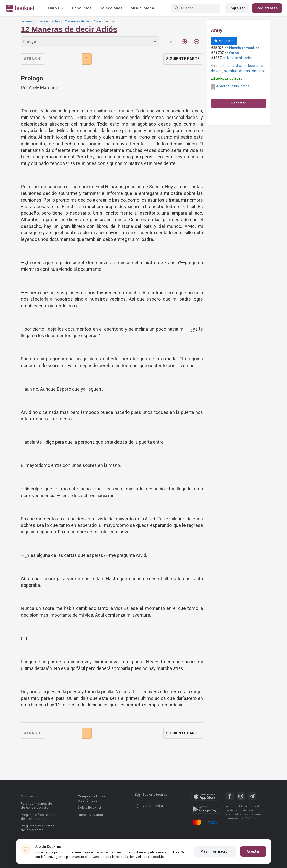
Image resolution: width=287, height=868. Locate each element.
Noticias (27, 796)
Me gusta (224, 41)
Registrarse (267, 8)
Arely (217, 30)
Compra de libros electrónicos (91, 798)
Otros (234, 53)
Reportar (238, 103)
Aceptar (253, 851)
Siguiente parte (183, 59)
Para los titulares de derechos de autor (36, 806)
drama (241, 66)
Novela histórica (240, 58)
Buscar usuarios (91, 815)
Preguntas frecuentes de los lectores (38, 817)
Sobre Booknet (90, 808)
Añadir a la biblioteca (233, 86)
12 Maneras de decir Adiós (82, 21)
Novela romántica (48, 21)
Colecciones (111, 8)
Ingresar (237, 8)
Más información (215, 851)
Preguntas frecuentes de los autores (38, 828)
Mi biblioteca (142, 8)
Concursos (82, 8)
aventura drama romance (245, 71)
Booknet (27, 21)
